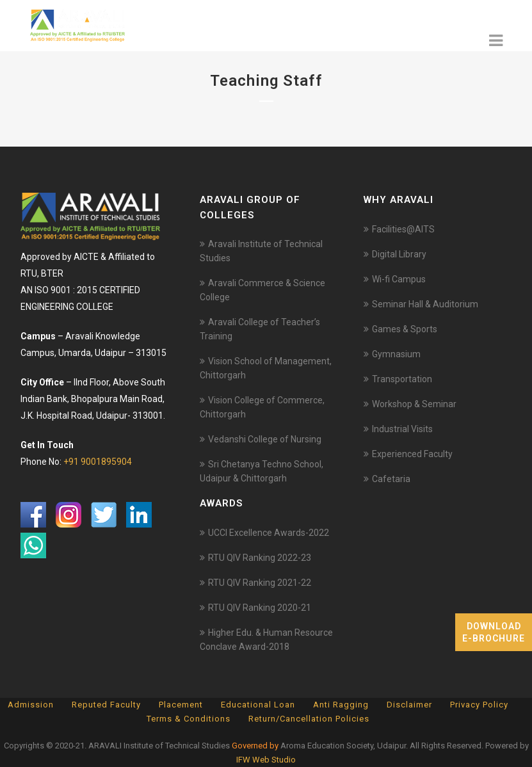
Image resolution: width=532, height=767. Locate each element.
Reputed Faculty (106, 705)
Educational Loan (258, 705)
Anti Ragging (341, 705)
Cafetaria (391, 479)
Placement (181, 705)
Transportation (402, 379)
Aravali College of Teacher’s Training (260, 329)
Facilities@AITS (403, 229)
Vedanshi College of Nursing (265, 439)
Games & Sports (405, 329)
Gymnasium (396, 354)
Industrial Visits (402, 429)
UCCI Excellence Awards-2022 (269, 533)
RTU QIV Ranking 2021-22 (260, 583)
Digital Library (399, 254)
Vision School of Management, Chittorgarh (266, 368)
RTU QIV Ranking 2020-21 (260, 608)
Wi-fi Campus (399, 279)
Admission (31, 705)
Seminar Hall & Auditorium (425, 304)
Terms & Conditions (189, 719)
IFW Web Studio (266, 760)
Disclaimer (409, 705)
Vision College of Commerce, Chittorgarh (262, 407)
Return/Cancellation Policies (309, 719)
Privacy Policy (479, 705)
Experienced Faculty (412, 454)
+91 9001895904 (98, 462)
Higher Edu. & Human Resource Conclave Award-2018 (266, 640)
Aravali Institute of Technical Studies (261, 251)
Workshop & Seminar (414, 404)
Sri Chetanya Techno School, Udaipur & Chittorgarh (262, 471)
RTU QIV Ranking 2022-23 (260, 558)
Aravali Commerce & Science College (262, 290)
